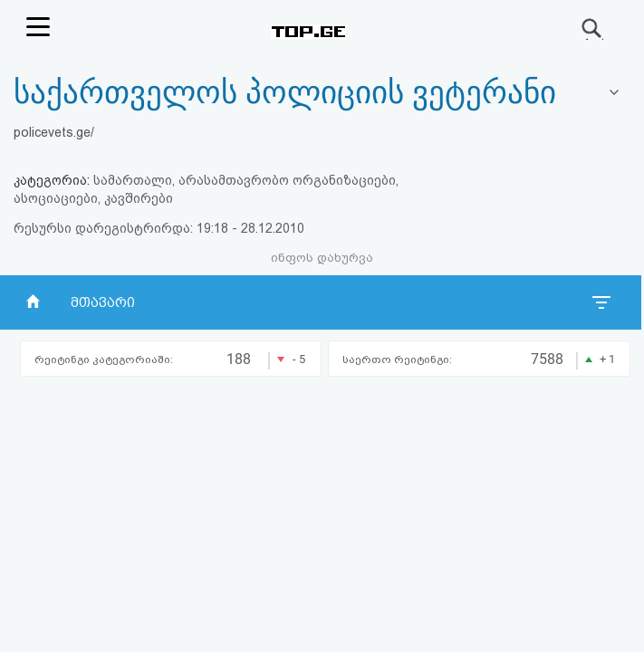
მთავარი (103, 302)
